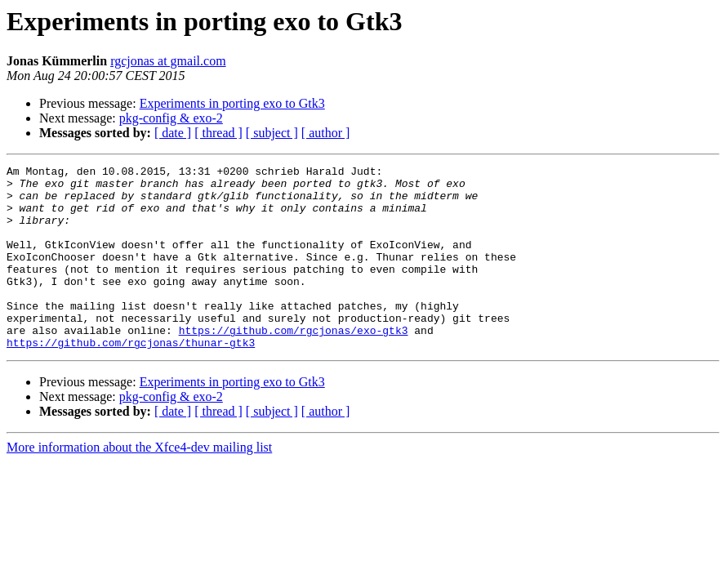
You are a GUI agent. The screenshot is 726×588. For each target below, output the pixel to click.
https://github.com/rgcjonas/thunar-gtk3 (131, 379)
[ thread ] (218, 133)
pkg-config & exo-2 (171, 118)
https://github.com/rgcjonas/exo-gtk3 (294, 364)
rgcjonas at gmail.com (168, 61)
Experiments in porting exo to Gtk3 (232, 103)
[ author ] (326, 133)
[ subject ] (272, 133)
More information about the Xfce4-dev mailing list (139, 484)
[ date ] (173, 133)
